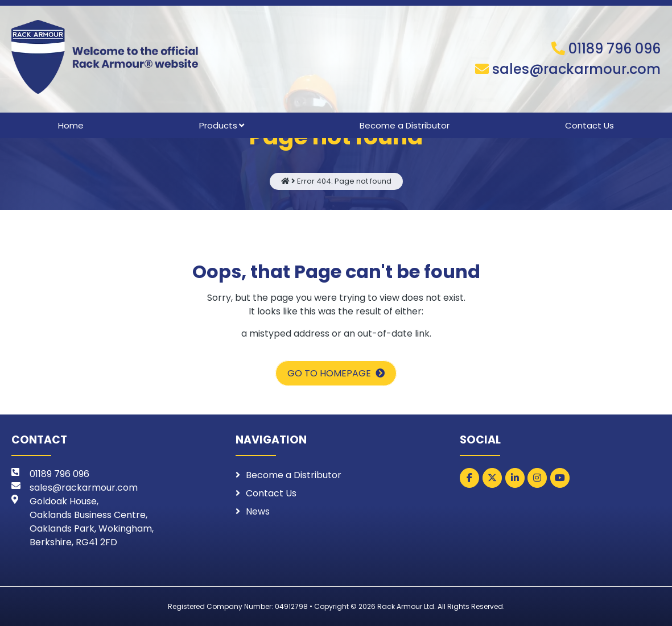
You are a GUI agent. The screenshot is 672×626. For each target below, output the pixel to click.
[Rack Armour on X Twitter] (492, 478)
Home (71, 125)
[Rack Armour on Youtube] (560, 478)
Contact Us (589, 125)
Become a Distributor (405, 125)
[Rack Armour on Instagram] (537, 478)
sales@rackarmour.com (576, 69)
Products (218, 125)
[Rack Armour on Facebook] (469, 478)
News (258, 511)
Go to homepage (329, 373)
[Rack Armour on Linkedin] (515, 478)
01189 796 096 (615, 49)
